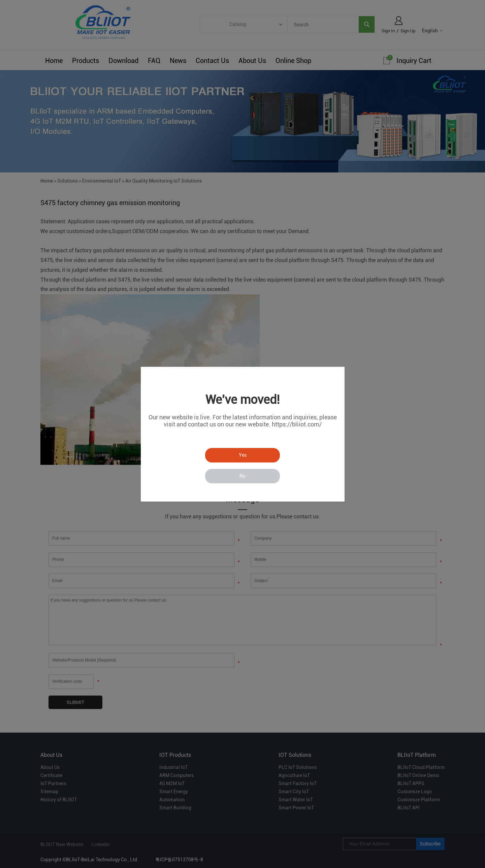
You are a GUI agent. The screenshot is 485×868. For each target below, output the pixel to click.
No (243, 476)
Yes (243, 455)
